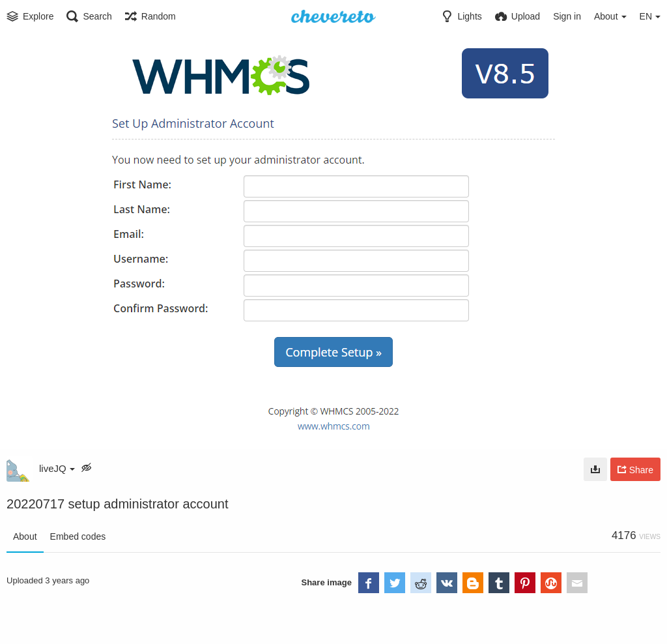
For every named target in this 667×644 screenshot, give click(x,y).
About (25, 536)
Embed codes (78, 536)
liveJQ (57, 468)
